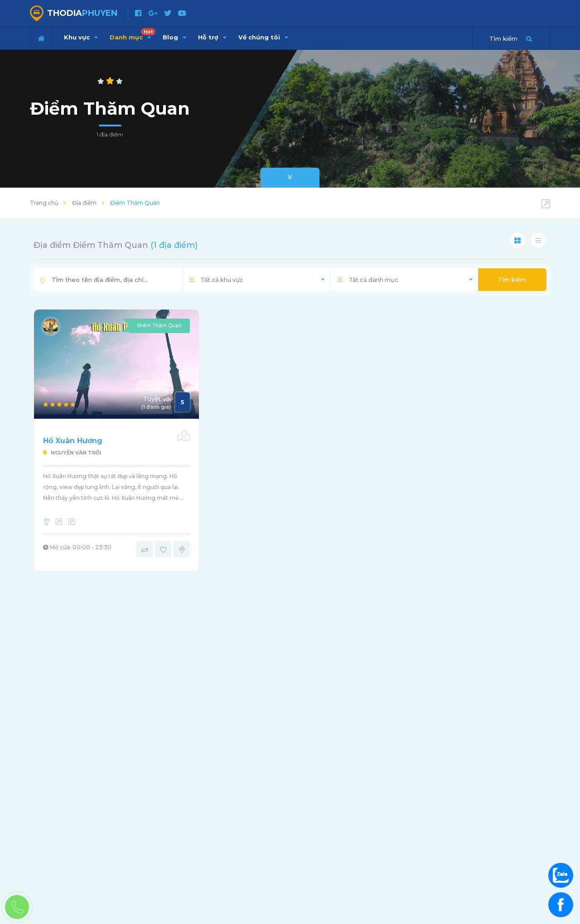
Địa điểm (84, 203)
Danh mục (133, 34)
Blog (174, 37)
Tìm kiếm (512, 280)
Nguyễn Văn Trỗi (72, 453)
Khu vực (81, 37)
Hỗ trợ (212, 37)
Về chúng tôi (263, 37)
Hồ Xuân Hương (73, 441)
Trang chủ (44, 203)
